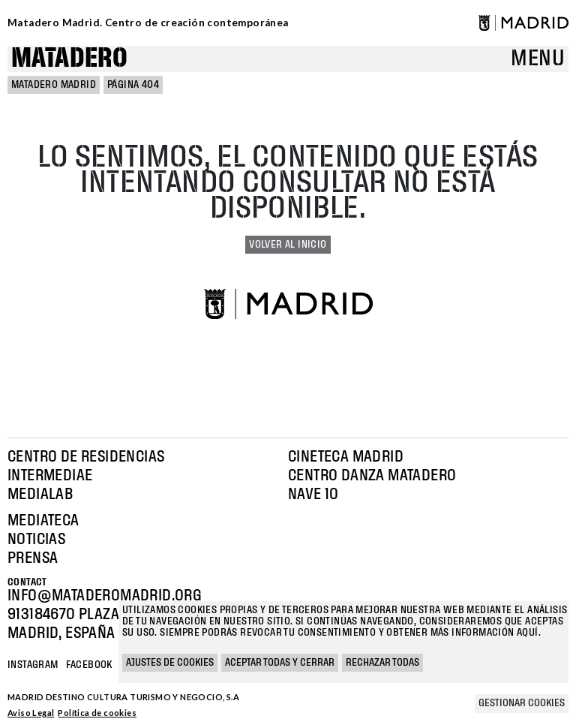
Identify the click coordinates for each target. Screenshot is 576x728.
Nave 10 (313, 495)
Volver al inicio (288, 245)
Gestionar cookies (522, 703)
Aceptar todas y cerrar (280, 663)
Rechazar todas (382, 663)
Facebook (89, 665)
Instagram (33, 665)
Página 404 (133, 85)
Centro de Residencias (86, 457)
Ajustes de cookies (170, 663)
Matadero (69, 59)
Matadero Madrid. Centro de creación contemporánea (148, 23)
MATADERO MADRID (54, 85)
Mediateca (43, 521)
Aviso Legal (31, 713)
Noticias (36, 540)
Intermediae (50, 476)
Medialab (40, 495)
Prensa (33, 558)
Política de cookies (97, 713)
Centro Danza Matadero (372, 476)
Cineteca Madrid (346, 457)
